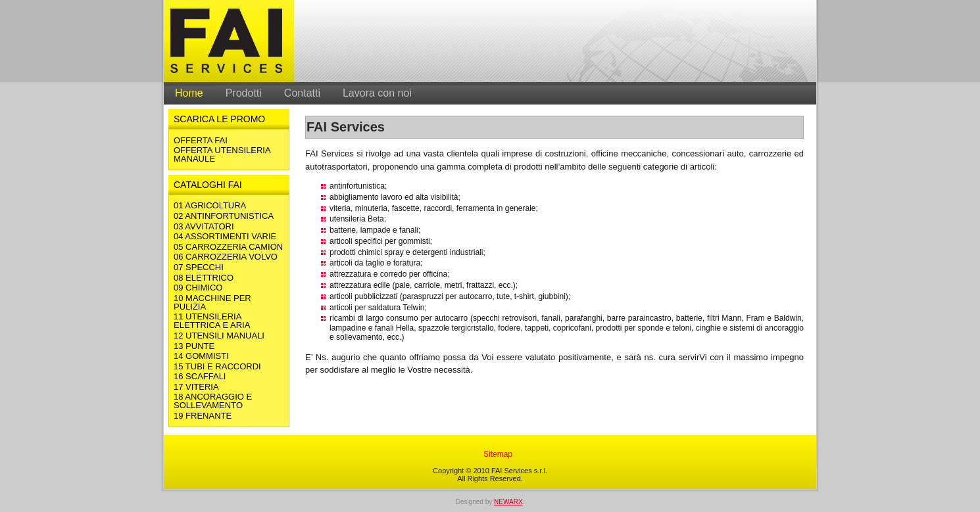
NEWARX (508, 502)
